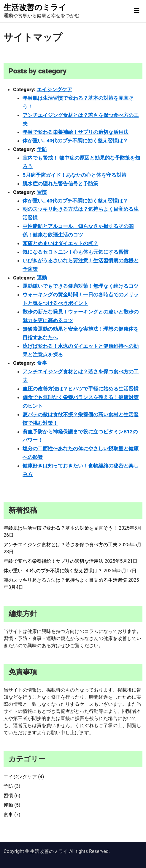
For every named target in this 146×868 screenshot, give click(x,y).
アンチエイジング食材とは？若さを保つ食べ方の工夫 (61, 545)
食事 (42, 363)
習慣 (42, 192)
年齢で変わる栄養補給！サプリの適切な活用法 (76, 132)
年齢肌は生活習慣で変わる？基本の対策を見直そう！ (61, 528)
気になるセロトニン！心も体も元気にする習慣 (76, 252)
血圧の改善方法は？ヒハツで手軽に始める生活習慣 (81, 389)
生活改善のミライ (35, 7)
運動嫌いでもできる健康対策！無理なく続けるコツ (81, 286)
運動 (42, 278)
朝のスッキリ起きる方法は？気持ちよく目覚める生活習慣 (65, 580)
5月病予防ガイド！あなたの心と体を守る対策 (74, 175)
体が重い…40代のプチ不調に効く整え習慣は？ (75, 141)
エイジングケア (54, 89)
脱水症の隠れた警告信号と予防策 (60, 184)
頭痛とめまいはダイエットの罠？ (60, 243)
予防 (42, 149)
